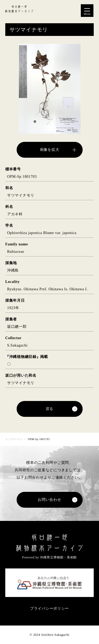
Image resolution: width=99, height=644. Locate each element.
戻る (49, 409)
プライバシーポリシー (49, 608)
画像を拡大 (50, 150)
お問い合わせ (49, 500)
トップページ (14, 439)
